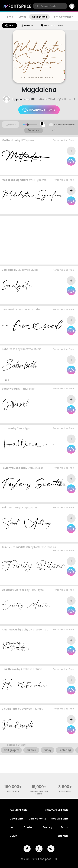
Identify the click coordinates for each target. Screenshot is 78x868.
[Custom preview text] (11, 125)
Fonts (9, 17)
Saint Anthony (11, 508)
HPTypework (28, 140)
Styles (22, 17)
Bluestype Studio (28, 270)
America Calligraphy (15, 630)
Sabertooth (9, 349)
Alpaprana (30, 508)
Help (12, 827)
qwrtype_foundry (32, 709)
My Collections (52, 26)
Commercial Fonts (57, 810)
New (9, 26)
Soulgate (8, 270)
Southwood (9, 389)
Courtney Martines (14, 590)
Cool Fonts (17, 819)
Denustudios (36, 468)
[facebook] (27, 849)
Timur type (28, 389)
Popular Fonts (19, 810)
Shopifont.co (40, 630)
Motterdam (9, 140)
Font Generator (63, 17)
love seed (8, 309)
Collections (39, 17)
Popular (27, 26)
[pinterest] (51, 849)
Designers (65, 791)
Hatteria (7, 428)
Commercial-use (64, 125)
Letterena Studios (45, 547)
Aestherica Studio (29, 309)
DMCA (13, 836)
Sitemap (63, 836)
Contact (29, 827)
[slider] (28, 125)
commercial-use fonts (39, 793)
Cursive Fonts (37, 819)
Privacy (47, 827)
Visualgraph (10, 709)
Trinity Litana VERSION (16, 547)
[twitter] (39, 849)
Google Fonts (60, 819)
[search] (50, 6)
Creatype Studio (31, 349)
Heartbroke (9, 669)
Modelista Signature (15, 180)
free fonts (13, 791)
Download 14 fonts (39, 110)
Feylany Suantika (13, 468)
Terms (64, 827)
